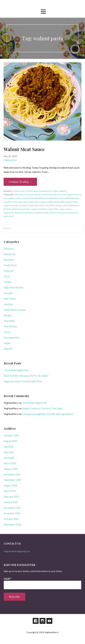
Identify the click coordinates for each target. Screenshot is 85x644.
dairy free (57, 195)
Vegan (55, 191)
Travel (7, 332)
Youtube (49, 621)
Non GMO (50, 205)
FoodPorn (8, 202)
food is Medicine (39, 198)
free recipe (18, 202)
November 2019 (12, 475)
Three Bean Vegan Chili (16, 370)
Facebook (36, 621)
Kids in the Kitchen (14, 288)
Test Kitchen (10, 326)
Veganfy (63, 191)
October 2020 (11, 435)
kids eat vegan (21, 205)
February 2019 (11, 497)
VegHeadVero (10, 160)
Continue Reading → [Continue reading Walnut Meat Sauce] (20, 182)
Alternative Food (22, 195)
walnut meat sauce (58, 213)
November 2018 (12, 513)
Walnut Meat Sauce (24, 149)
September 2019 (12, 480)
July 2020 (9, 447)
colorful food (46, 195)
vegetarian (8, 213)
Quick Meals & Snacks (15, 310)
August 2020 (10, 441)
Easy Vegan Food (70, 195)
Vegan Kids (53, 209)
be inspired (35, 195)
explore (19, 198)
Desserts (9, 249)
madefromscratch (36, 205)
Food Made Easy (55, 198)
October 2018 (11, 519)
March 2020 (10, 463)
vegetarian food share (24, 213)
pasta (66, 205)
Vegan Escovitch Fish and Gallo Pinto (23, 381)
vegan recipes (65, 209)
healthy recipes (65, 202)
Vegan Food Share (39, 209)
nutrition (8, 304)
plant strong (17, 209)
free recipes (29, 202)
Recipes (34, 191)
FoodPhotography (71, 198)
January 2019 (11, 502)
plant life (7, 209)
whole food (8, 216)
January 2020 (11, 469)
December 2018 (12, 508)
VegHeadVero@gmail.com (17, 551)
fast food (27, 198)
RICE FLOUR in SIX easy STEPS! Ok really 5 (26, 376)
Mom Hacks (10, 299)
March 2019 (10, 491)
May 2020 (9, 452)
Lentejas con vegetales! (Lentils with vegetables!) (48, 414)
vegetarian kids (42, 213)
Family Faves (18, 191)
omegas (59, 205)
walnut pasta (73, 213)
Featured (8, 271)
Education (9, 260)
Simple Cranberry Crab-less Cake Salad (42, 408)
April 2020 (9, 458)
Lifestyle (8, 293)
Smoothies (9, 321)
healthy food (52, 202)
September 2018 (12, 525)
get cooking (40, 202)
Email (8, 579)
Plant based (74, 205)
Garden (8, 282)
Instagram (42, 621)
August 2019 (10, 486)
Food (27, 191)
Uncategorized (45, 191)
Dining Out (9, 254)
